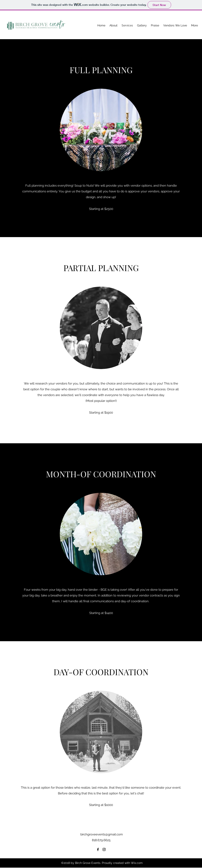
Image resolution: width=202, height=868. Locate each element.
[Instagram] (104, 849)
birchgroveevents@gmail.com (102, 834)
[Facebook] (98, 849)
